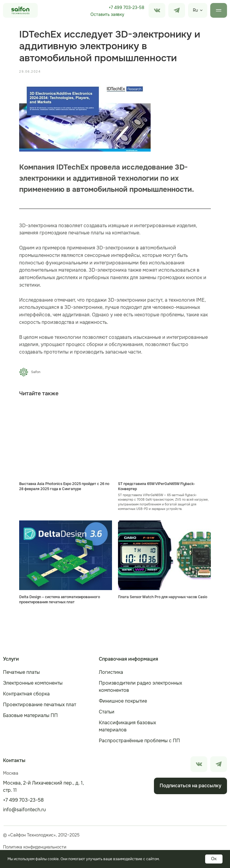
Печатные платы (21, 672)
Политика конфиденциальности (35, 847)
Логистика (111, 672)
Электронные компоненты (33, 683)
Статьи (107, 712)
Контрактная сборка (26, 694)
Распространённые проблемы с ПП (139, 741)
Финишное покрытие (123, 701)
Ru (195, 10)
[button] (107, 15)
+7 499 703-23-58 (127, 8)
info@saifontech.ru (24, 810)
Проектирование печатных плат (40, 705)
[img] (177, 10)
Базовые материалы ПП (30, 715)
